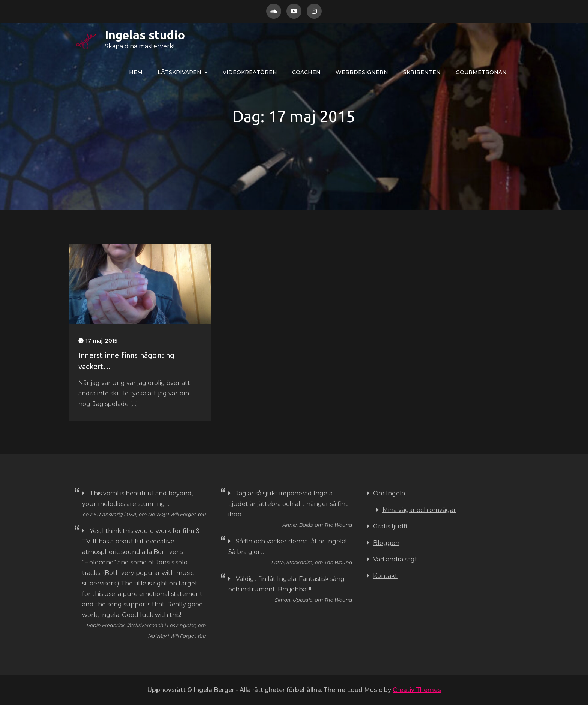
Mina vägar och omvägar (419, 510)
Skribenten (422, 72)
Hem (136, 72)
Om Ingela (389, 493)
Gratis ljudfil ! (392, 526)
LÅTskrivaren (179, 72)
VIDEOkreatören (250, 72)
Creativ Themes (417, 690)
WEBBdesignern (362, 72)
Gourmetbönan (481, 72)
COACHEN (306, 72)
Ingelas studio (121, 35)
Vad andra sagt (395, 559)
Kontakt (385, 576)
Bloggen (386, 543)
